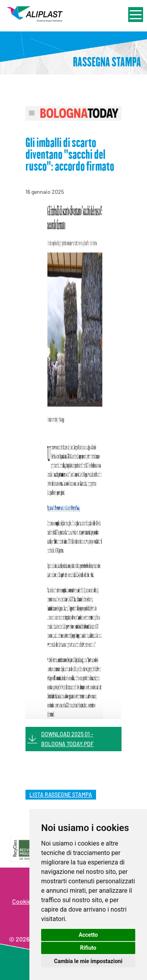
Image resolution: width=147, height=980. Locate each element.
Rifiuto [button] (88, 948)
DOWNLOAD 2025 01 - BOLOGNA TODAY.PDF (67, 739)
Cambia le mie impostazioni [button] (88, 961)
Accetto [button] (88, 935)
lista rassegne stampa (61, 795)
